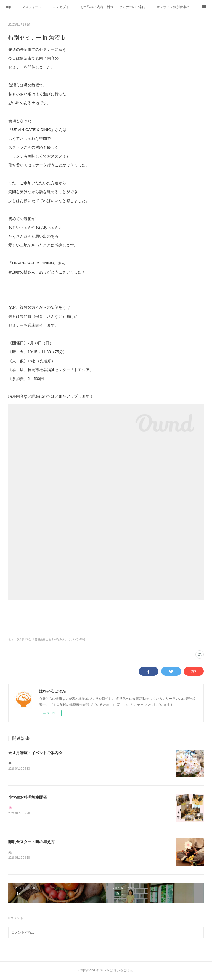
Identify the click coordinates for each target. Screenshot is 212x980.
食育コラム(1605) (19, 639)
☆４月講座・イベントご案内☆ (35, 753)
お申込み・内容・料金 (97, 7)
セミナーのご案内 (132, 7)
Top (8, 7)
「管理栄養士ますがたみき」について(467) (58, 639)
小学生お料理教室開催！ (30, 798)
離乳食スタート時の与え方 (31, 842)
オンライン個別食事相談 (173, 7)
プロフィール (32, 7)
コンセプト (61, 7)
